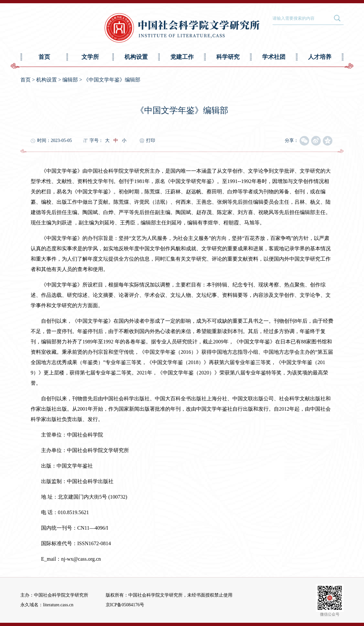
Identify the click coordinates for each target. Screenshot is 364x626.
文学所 (90, 57)
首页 (44, 57)
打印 (151, 140)
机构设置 (136, 57)
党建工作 (182, 57)
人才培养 (320, 57)
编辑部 (70, 80)
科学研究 (228, 57)
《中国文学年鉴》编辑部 (112, 80)
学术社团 (274, 57)
